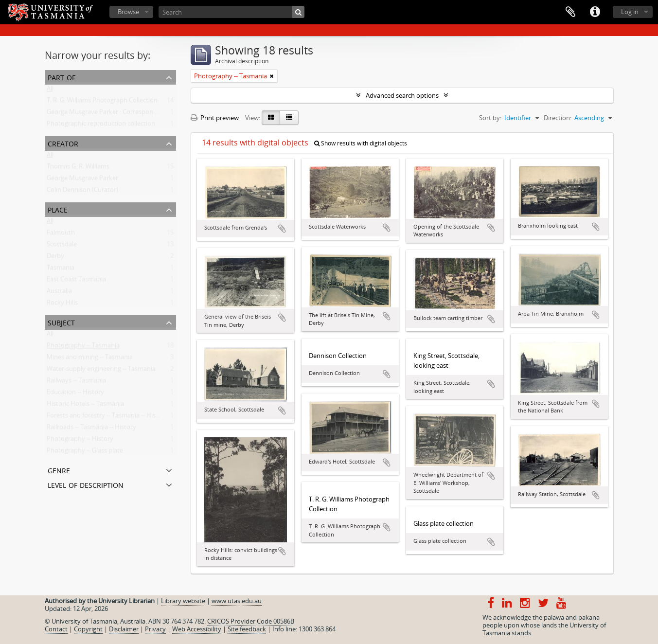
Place (58, 209)
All (50, 90)
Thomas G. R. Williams (78, 168)
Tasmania (61, 269)
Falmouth (61, 234)
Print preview (215, 118)
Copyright (88, 629)
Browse (128, 12)
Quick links (595, 12)
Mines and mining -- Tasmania (90, 359)
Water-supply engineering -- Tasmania (101, 371)
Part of (62, 77)
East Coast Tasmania (76, 281)
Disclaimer (124, 629)
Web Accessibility (197, 629)
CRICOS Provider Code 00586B (251, 621)
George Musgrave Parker (82, 180)
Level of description (86, 484)
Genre (59, 470)
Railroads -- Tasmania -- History (91, 429)
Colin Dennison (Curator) (82, 192)
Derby (55, 258)
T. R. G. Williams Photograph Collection (102, 102)
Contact (56, 629)
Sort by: (490, 118)
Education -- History (75, 394)
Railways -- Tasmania (76, 382)
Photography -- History (80, 441)
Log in (630, 12)
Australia (59, 293)
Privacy (155, 629)
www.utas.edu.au (237, 601)
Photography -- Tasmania (83, 347)
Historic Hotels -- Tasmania (85, 406)
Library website (183, 601)
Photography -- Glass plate (85, 452)
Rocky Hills (62, 304)
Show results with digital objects (361, 143)
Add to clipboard (282, 229)
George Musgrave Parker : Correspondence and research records (140, 114)
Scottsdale (62, 246)
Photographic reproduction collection (101, 125)
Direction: (558, 118)
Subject (61, 322)
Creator (63, 143)
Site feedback (247, 629)
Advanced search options (402, 95)
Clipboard (570, 12)
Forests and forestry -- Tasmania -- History (107, 417)
